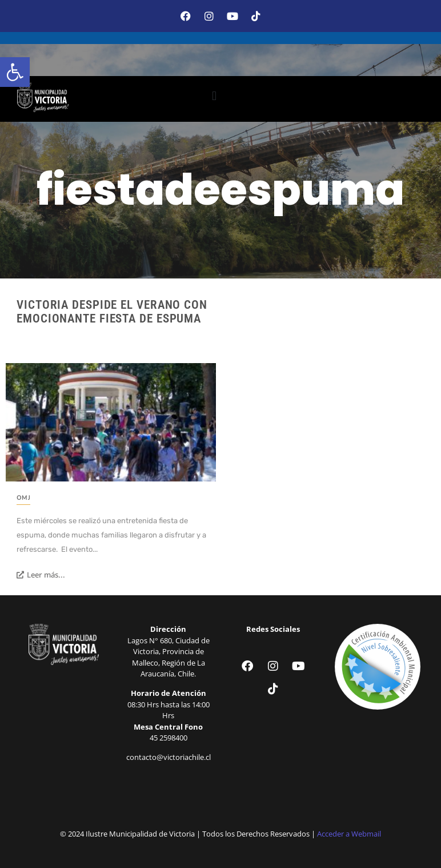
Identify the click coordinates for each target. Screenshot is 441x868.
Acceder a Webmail (349, 834)
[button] (15, 72)
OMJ (23, 498)
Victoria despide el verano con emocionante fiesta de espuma (112, 312)
